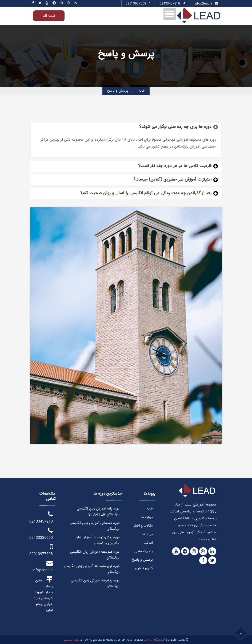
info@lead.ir (206, 4)
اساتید (148, 543)
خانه (142, 91)
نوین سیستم (72, 640)
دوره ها (148, 534)
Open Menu (170, 14)
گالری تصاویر (144, 568)
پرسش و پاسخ (118, 91)
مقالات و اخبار (143, 526)
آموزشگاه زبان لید (154, 640)
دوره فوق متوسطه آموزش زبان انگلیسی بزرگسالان (92, 569)
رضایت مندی (144, 551)
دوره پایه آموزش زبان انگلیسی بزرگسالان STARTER (98, 512)
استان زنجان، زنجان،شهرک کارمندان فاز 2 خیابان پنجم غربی (43, 594)
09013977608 (138, 4)
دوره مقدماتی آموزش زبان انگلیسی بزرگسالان (95, 526)
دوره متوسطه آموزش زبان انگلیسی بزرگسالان (95, 555)
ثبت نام (49, 16)
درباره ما (147, 517)
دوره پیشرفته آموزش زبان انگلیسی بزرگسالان (95, 584)
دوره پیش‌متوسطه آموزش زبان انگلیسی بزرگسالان (97, 540)
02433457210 (172, 4)
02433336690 (41, 534)
